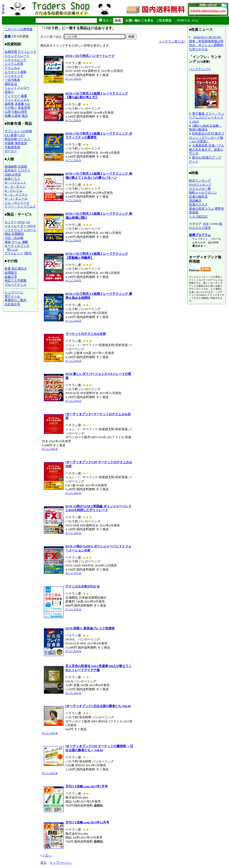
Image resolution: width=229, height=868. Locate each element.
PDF (206, 224)
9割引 (28, 253)
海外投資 (21, 143)
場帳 (25, 242)
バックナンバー (200, 69)
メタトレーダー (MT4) (20, 226)
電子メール (12, 296)
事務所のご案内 (15, 300)
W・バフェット (15, 182)
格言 (25, 116)
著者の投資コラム (201, 209)
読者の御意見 (198, 197)
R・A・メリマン (16, 194)
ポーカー (11, 151)
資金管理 (24, 108)
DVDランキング (200, 185)
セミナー (11, 222)
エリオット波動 (15, 72)
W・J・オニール (16, 198)
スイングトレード (17, 56)
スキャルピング (15, 60)
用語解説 (195, 201)
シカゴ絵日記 (198, 216)
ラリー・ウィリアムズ (20, 206)
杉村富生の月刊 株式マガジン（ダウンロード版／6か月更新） (207, 137)
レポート (30, 230)
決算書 (19, 104)
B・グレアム (13, 191)
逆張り (9, 92)
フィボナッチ (14, 76)
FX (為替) (11, 135)
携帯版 (3, 9)
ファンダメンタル (17, 100)
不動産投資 (12, 147)
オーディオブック (17, 246)
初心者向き (19, 269)
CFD (22, 135)
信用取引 (11, 273)
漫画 (8, 242)
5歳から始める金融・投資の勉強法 (205, 128)
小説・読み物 (14, 238)
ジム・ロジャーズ (17, 203)
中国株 (9, 143)
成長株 (9, 104)
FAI (27, 104)
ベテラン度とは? (172, 41)
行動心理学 (19, 112)
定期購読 (18, 234)
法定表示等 (12, 304)
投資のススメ (198, 204)
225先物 (26, 131)
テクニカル (12, 68)
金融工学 (11, 277)
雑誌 (8, 234)
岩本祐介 (11, 170)
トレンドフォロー (17, 88)
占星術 (16, 116)
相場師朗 (11, 167)
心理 (8, 112)
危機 (8, 116)
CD (28, 222)
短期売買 (11, 52)
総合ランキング (200, 180)
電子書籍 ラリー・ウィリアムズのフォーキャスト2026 (207, 118)
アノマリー (12, 96)
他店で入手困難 (15, 280)
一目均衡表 (12, 80)
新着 (8, 36)
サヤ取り (11, 108)
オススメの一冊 (200, 189)
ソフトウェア (14, 230)
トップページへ (61, 863)
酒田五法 (11, 84)
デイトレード (27, 52)
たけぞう (24, 170)
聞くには (12, 249)
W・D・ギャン (15, 186)
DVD (21, 222)
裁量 (24, 96)
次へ (48, 855)
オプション (12, 131)
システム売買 (14, 64)
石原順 (22, 167)
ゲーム (16, 242)
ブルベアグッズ (15, 285)
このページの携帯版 (19, 29)
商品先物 (11, 139)
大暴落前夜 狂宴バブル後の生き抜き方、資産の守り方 (207, 149)
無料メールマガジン (203, 192)
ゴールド (24, 139)
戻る (43, 863)
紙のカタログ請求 (206, 226)
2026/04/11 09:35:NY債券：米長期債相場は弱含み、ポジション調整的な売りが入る (206, 43)
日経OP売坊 (13, 174)
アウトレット (14, 253)
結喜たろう (12, 179)
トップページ (14, 292)
